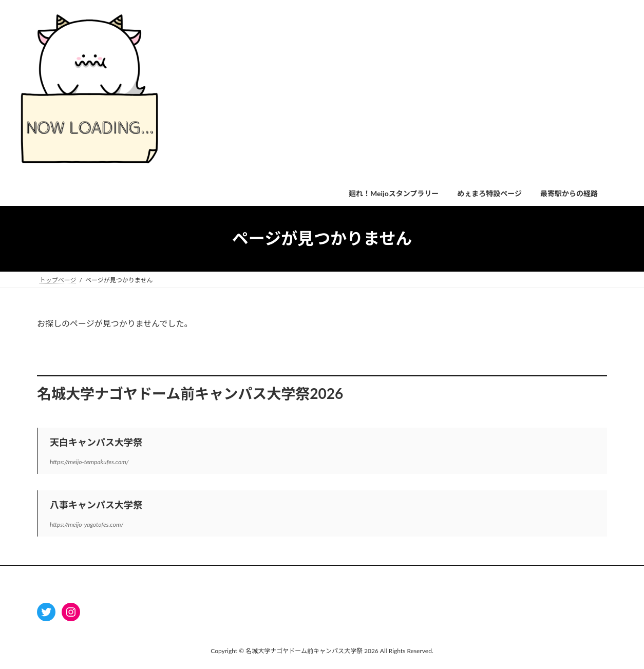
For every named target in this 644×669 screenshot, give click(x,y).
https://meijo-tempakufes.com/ (89, 462)
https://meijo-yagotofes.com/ (87, 524)
